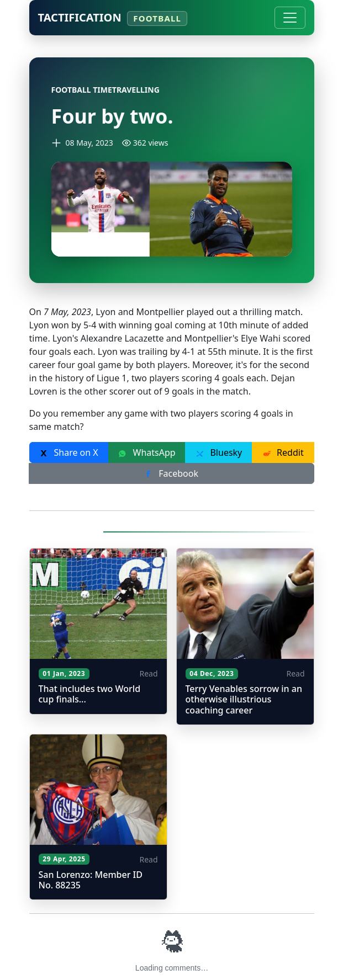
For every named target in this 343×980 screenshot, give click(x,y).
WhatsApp (147, 452)
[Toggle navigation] (290, 18)
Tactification (113, 18)
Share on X (68, 452)
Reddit (283, 452)
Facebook (171, 473)
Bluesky (219, 452)
